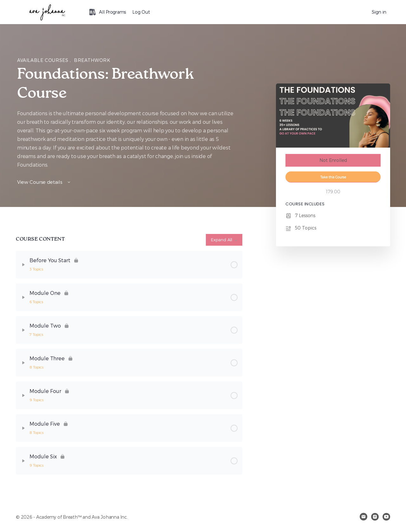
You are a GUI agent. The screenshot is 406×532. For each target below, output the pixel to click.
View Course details (44, 182)
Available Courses (43, 60)
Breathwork (92, 60)
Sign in (379, 12)
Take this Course (333, 177)
